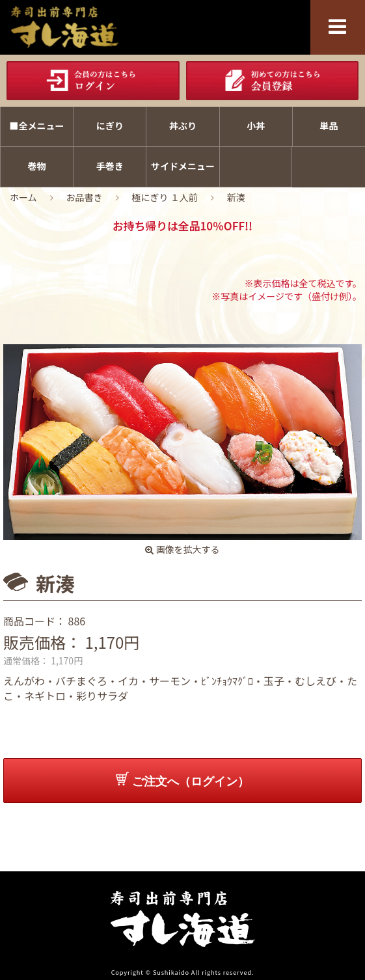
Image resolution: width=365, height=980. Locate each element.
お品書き (85, 197)
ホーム (23, 197)
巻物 (37, 166)
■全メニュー (37, 126)
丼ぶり (183, 126)
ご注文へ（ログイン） (182, 780)
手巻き (110, 166)
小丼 (256, 126)
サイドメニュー (183, 166)
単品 (329, 126)
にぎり (110, 126)
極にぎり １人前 (165, 197)
